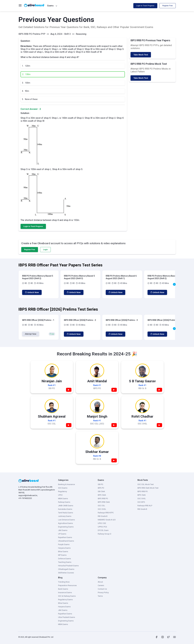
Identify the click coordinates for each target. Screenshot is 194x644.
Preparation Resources (67, 585)
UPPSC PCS (102, 527)
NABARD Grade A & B (107, 520)
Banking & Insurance (66, 484)
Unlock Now (32, 292)
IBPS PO (101, 488)
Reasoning (81, 34)
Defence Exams (64, 559)
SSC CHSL (102, 509)
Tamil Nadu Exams (66, 513)
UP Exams (62, 534)
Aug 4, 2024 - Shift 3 (61, 34)
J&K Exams (63, 530)
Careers (101, 585)
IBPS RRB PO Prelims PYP (32, 34)
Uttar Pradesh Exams (67, 617)
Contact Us (102, 589)
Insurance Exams (65, 592)
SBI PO (100, 484)
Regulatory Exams (65, 600)
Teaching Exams (65, 562)
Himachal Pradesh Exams (68, 566)
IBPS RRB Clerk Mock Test (148, 488)
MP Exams (62, 555)
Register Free (168, 6)
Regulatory (62, 491)
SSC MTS (141, 502)
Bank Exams (63, 589)
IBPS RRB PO (103, 499)
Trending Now (64, 582)
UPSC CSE (102, 523)
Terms (100, 596)
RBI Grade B (103, 516)
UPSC (60, 495)
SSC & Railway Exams (67, 596)
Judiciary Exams (65, 516)
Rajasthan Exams (65, 537)
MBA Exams (63, 499)
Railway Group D (105, 534)
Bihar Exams (63, 552)
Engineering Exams (66, 527)
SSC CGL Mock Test (146, 484)
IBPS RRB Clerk (104, 502)
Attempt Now (31, 334)
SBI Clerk (101, 491)
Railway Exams (64, 502)
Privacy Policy (103, 592)
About (100, 582)
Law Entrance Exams (66, 520)
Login (45, 250)
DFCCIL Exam (103, 530)
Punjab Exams (64, 544)
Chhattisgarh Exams (66, 569)
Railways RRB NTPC (106, 513)
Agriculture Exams (65, 523)
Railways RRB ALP (145, 506)
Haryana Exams (64, 548)
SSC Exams (63, 488)
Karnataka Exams (65, 509)
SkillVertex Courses (66, 573)
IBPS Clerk (102, 495)
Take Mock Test (141, 55)
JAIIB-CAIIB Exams (66, 506)
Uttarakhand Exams (66, 541)
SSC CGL (101, 506)
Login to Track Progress (145, 6)
